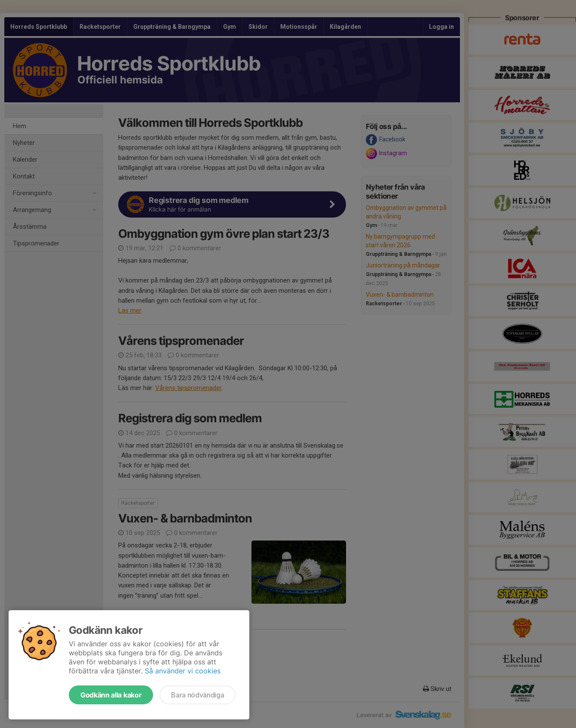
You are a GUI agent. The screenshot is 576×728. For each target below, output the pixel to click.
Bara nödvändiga (198, 695)
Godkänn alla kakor (111, 695)
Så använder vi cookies (183, 671)
